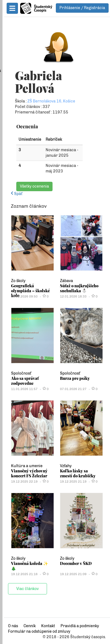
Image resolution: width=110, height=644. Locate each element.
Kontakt (44, 626)
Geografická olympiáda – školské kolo (27, 290)
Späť (13, 194)
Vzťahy (64, 466)
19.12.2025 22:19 (20, 481)
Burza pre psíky (73, 378)
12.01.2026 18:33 (71, 296)
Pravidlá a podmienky (76, 626)
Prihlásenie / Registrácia (82, 8)
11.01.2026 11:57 (20, 389)
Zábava (65, 281)
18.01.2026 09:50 (20, 296)
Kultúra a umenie (23, 466)
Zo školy (14, 281)
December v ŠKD (74, 563)
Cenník (26, 626)
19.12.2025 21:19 (71, 481)
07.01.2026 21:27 (71, 389)
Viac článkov (24, 589)
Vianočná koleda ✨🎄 (28, 563)
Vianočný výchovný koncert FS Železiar (25, 473)
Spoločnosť (17, 373)
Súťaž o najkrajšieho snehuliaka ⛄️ (77, 288)
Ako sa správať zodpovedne (21, 381)
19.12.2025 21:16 (20, 574)
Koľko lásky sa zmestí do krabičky (78, 473)
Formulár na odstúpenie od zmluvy (35, 631)
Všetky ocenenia (31, 186)
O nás (9, 626)
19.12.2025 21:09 (71, 574)
